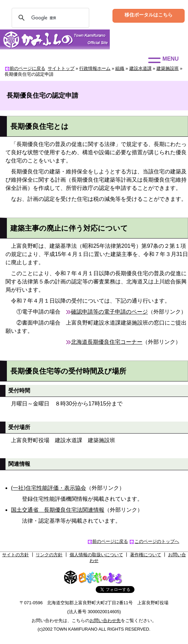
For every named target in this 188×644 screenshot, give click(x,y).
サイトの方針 (15, 555)
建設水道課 (140, 68)
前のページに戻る (27, 68)
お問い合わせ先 (105, 621)
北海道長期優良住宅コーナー (107, 342)
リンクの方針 (49, 555)
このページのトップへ (157, 541)
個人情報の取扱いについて (96, 555)
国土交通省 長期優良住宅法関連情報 (58, 510)
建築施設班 (168, 68)
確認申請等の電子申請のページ (109, 312)
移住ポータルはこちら (149, 15)
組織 (120, 68)
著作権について (146, 555)
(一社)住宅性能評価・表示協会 (49, 488)
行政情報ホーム (95, 68)
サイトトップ (61, 68)
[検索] (49, 18)
